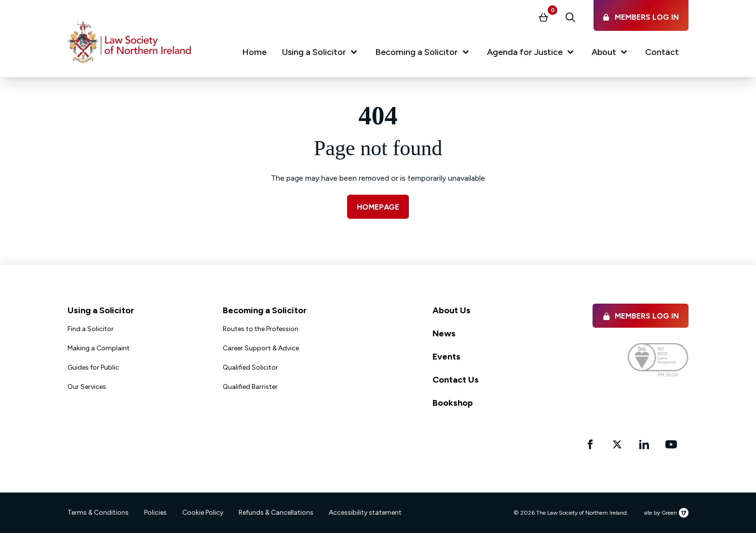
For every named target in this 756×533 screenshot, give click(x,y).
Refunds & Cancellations (276, 513)
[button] (321, 54)
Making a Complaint (99, 348)
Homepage (378, 207)
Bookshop (453, 403)
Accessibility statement (365, 513)
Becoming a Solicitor (265, 310)
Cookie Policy (203, 513)
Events (446, 357)
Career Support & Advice (261, 348)
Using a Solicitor (101, 310)
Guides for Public (93, 367)
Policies (155, 513)
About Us (452, 310)
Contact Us (456, 380)
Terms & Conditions (98, 513)
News (444, 333)
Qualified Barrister (250, 387)
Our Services (87, 387)
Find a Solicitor (91, 329)
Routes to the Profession (261, 329)
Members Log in (641, 316)
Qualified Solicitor (250, 367)
